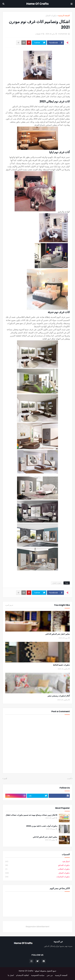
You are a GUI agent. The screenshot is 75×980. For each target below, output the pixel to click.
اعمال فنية (37, 862)
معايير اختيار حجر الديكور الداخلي (58, 634)
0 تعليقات (39, 34)
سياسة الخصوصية (38, 975)
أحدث (69, 779)
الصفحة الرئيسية (64, 16)
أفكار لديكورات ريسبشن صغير (59, 696)
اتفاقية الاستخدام (22, 975)
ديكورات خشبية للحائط (61, 665)
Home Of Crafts (37, 4)
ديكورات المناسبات (37, 877)
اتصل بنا (11, 975)
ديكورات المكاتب (37, 869)
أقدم (5, 779)
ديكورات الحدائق (37, 865)
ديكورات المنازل (51, 16)
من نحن (50, 975)
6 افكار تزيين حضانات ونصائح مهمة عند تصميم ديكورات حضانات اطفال (31, 815)
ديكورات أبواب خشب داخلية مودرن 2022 (42, 826)
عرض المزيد (9, 605)
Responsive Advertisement (37, 927)
